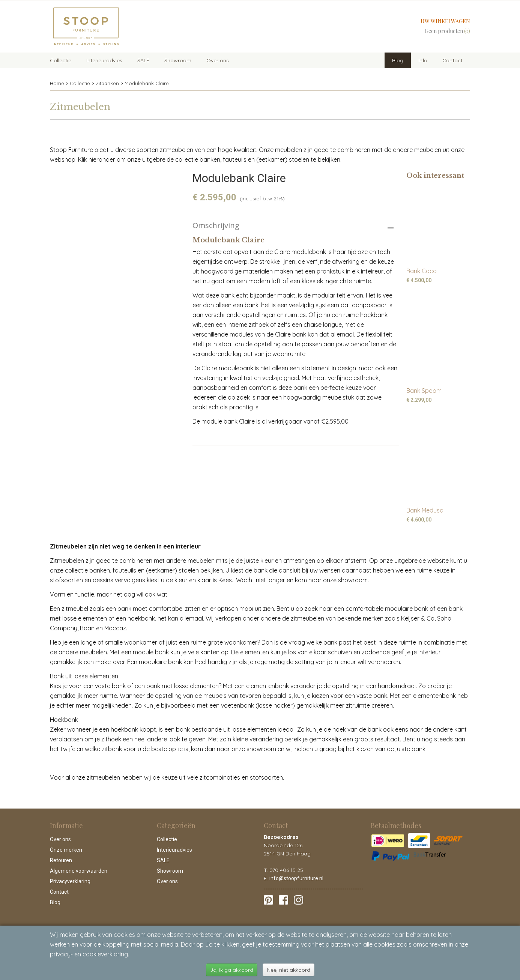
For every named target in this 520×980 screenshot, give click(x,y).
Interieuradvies (104, 60)
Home (57, 83)
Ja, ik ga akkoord (232, 970)
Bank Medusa (425, 510)
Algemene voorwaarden (79, 871)
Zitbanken (107, 83)
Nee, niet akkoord (289, 970)
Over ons (218, 60)
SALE (143, 60)
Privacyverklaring (70, 881)
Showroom (178, 60)
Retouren (61, 860)
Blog (398, 60)
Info (423, 60)
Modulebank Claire (147, 83)
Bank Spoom (424, 391)
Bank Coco (422, 271)
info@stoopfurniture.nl (296, 878)
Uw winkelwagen (445, 21)
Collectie (61, 60)
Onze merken (66, 850)
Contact (452, 60)
